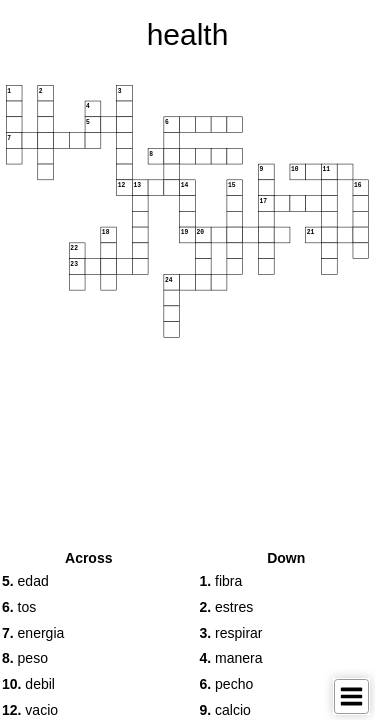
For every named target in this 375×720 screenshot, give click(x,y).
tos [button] (19, 607)
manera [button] (231, 658)
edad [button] (25, 581)
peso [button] (25, 658)
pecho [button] (227, 684)
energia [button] (33, 633)
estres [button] (227, 607)
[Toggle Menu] (351, 696)
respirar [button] (231, 633)
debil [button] (28, 684)
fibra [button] (221, 581)
